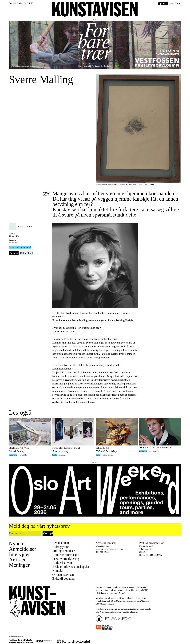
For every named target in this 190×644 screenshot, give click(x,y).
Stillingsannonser (63, 551)
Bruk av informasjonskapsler (71, 567)
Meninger (19, 565)
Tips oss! (163, 3)
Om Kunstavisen (63, 575)
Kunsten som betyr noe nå (20, 247)
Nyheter (17, 544)
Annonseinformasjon (66, 555)
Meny (178, 3)
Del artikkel (26, 253)
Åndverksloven (62, 563)
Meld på (48, 533)
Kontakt (57, 571)
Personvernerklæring (66, 559)
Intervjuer (19, 554)
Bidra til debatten (63, 579)
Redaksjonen (61, 543)
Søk (171, 3)
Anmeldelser (22, 549)
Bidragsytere (61, 547)
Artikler (17, 560)
